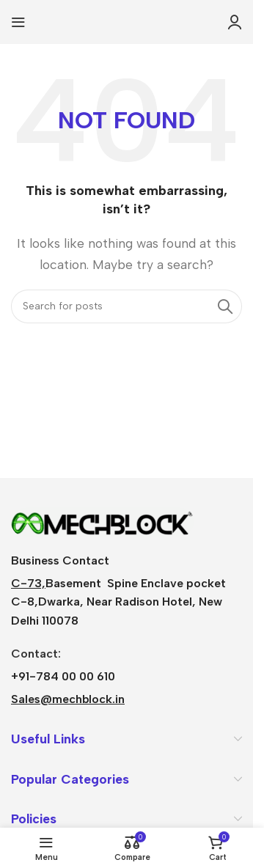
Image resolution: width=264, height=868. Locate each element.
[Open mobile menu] (18, 22)
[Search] (126, 306)
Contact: (36, 654)
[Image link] (103, 521)
